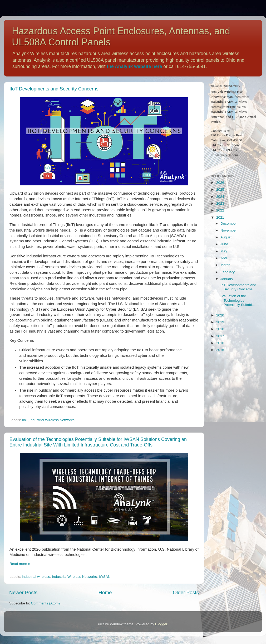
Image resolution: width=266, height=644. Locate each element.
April (224, 258)
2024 (220, 197)
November (229, 230)
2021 (220, 217)
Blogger (161, 624)
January (227, 279)
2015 (220, 350)
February (228, 272)
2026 (220, 183)
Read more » (20, 564)
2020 (220, 315)
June (224, 244)
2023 (220, 203)
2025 (220, 189)
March (225, 265)
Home (105, 592)
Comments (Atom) (46, 603)
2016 (220, 343)
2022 (220, 210)
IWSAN (105, 577)
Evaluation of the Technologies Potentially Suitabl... (237, 300)
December (229, 224)
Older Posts (186, 592)
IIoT (25, 420)
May (224, 251)
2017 (220, 336)
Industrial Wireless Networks (52, 420)
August (226, 237)
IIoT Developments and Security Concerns (54, 89)
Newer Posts (23, 592)
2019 (220, 322)
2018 (220, 329)
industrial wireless (36, 577)
